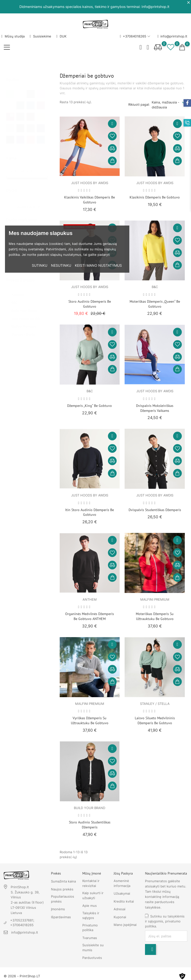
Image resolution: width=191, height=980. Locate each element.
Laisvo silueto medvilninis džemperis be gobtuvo (155, 720)
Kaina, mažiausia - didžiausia (166, 105)
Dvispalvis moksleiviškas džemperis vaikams (155, 408)
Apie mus (90, 906)
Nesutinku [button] (61, 265)
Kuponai (120, 917)
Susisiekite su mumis (93, 947)
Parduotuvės (92, 958)
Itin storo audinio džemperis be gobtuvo (90, 512)
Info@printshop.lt (155, 7)
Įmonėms (58, 909)
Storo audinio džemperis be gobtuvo (90, 304)
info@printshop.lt (172, 36)
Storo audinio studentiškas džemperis (90, 825)
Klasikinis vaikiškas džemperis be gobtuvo (90, 200)
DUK (61, 36)
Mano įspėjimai (125, 925)
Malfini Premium (24, 322)
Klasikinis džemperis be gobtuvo (155, 197)
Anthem (18, 290)
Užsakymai (122, 893)
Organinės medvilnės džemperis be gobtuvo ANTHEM (90, 616)
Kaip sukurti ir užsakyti (93, 895)
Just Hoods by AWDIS (28, 314)
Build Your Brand (24, 306)
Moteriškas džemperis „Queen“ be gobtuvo (155, 304)
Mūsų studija (13, 36)
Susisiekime (40, 36)
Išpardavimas (61, 917)
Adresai (119, 909)
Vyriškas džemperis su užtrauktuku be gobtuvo (90, 720)
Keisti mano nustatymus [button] (98, 265)
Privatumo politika (90, 928)
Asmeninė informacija (122, 883)
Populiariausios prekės (63, 899)
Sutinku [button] (40, 265)
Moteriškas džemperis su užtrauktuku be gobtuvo (155, 616)
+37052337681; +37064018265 (22, 923)
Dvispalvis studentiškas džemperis (155, 510)
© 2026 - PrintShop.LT (22, 976)
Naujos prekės (62, 889)
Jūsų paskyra (123, 873)
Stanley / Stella (23, 329)
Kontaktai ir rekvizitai (91, 883)
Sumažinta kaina (63, 881)
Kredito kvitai (124, 901)
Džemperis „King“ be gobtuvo (90, 406)
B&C (15, 298)
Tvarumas (90, 938)
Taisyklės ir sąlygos (91, 915)
